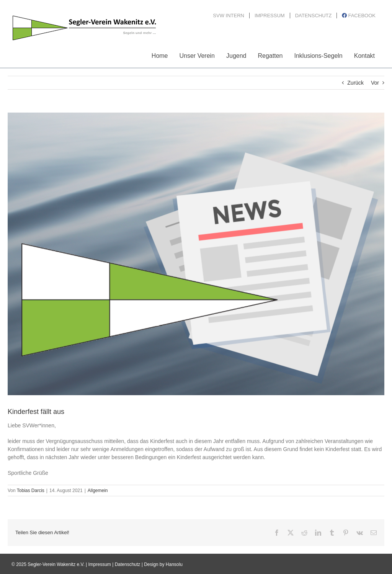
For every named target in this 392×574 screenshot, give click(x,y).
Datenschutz (128, 564)
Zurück (355, 83)
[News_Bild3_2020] (196, 254)
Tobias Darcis (31, 491)
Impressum (100, 564)
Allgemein (98, 491)
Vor (375, 83)
